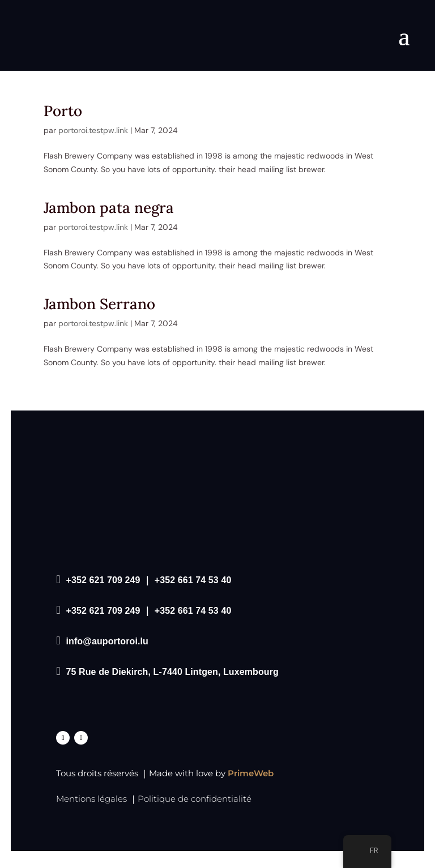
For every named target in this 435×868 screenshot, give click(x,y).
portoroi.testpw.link (93, 130)
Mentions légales (91, 799)
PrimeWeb (251, 773)
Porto (63, 111)
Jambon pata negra (109, 208)
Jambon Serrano (101, 304)
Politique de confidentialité (195, 799)
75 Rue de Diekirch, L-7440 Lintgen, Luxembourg (172, 672)
